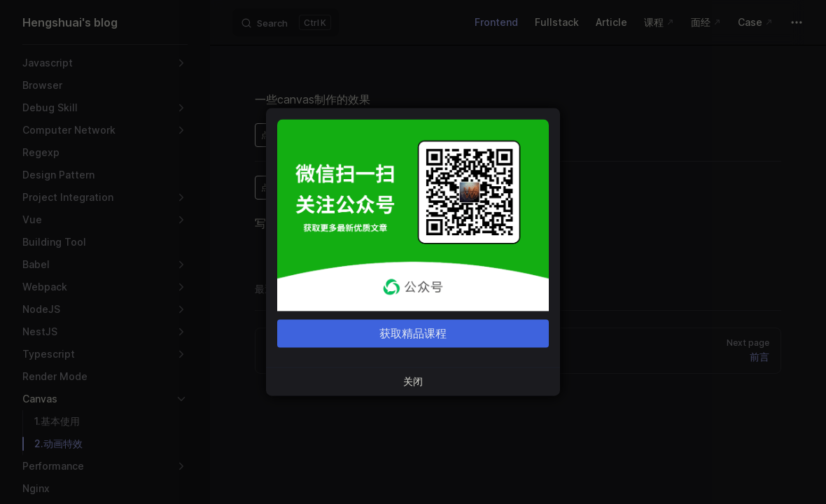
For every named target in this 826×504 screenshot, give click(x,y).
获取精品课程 (413, 334)
